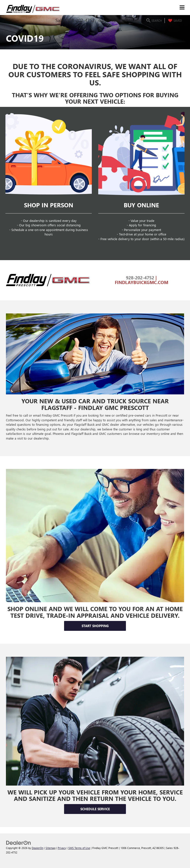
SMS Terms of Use (79, 848)
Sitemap (50, 848)
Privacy (62, 848)
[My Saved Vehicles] (174, 20)
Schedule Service (95, 809)
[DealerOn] (19, 842)
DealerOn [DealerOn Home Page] (37, 848)
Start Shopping (95, 626)
